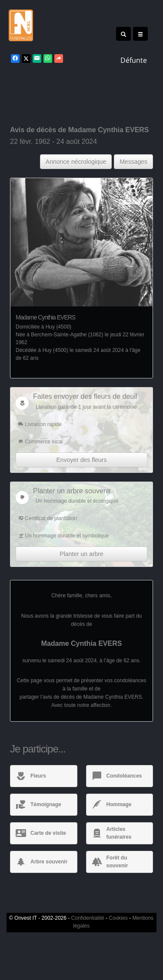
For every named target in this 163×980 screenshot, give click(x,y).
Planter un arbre (81, 554)
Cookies (118, 918)
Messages (133, 162)
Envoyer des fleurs (82, 460)
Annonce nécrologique (76, 162)
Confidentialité (88, 918)
